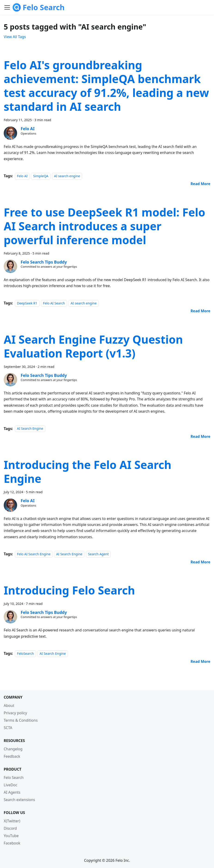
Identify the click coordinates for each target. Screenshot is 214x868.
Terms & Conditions (21, 720)
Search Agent (98, 554)
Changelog (13, 749)
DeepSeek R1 (27, 303)
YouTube (11, 836)
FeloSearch (25, 653)
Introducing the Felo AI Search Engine (88, 472)
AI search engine (67, 176)
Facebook (12, 843)
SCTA (8, 728)
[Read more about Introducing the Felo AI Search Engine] (200, 562)
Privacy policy (15, 713)
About (9, 706)
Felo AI (22, 176)
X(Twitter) (12, 821)
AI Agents (12, 792)
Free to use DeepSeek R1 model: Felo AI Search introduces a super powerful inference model (104, 226)
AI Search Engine (30, 429)
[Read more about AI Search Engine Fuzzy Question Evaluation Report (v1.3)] (200, 436)
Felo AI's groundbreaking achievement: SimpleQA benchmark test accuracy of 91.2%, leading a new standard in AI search (106, 86)
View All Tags (15, 37)
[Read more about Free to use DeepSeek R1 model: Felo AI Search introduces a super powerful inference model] (200, 311)
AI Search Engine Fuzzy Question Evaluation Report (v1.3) (93, 346)
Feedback (12, 756)
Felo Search (14, 778)
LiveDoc (11, 785)
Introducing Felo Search (69, 590)
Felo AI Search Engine (34, 554)
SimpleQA (41, 176)
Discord (10, 828)
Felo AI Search (54, 303)
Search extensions (19, 800)
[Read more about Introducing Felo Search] (200, 661)
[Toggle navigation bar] (7, 7)
